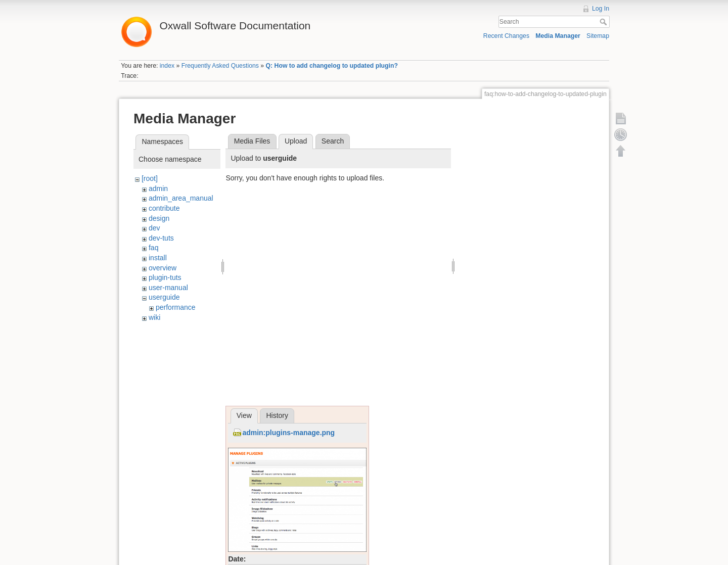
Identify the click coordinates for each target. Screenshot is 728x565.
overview (163, 268)
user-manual (168, 288)
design (159, 218)
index (167, 66)
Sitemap (598, 36)
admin (158, 189)
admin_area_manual (181, 198)
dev (154, 228)
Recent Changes (506, 36)
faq (153, 248)
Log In (601, 9)
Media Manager (558, 36)
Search (604, 22)
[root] (150, 178)
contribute (164, 208)
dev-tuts (161, 238)
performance (176, 307)
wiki (154, 317)
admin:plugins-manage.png (288, 433)
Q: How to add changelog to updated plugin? (332, 66)
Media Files (252, 141)
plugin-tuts (165, 277)
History (277, 415)
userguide (164, 297)
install (158, 258)
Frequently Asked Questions (220, 66)
